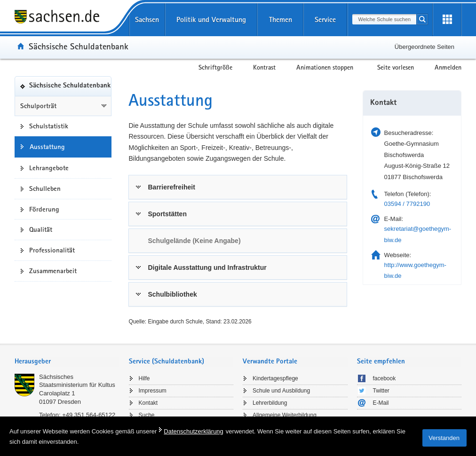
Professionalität (52, 250)
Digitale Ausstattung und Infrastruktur (207, 267)
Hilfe (144, 378)
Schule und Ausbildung (281, 391)
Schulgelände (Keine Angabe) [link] (194, 241)
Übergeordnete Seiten (424, 47)
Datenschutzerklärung (193, 431)
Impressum (153, 391)
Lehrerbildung (270, 403)
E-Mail (381, 403)
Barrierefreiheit (171, 187)
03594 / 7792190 (407, 204)
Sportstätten (167, 214)
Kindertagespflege (275, 378)
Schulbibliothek (172, 294)
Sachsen (147, 20)
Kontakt (148, 403)
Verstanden (444, 438)
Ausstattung (47, 147)
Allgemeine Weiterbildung (285, 415)
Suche (147, 415)
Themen (281, 20)
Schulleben (45, 189)
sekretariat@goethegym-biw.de (418, 234)
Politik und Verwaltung (211, 20)
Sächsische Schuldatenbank (79, 46)
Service (325, 20)
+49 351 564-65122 (89, 415)
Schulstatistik (49, 126)
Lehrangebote (49, 168)
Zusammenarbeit (53, 271)
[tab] (238, 187)
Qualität (41, 229)
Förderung (44, 209)
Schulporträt (38, 106)
